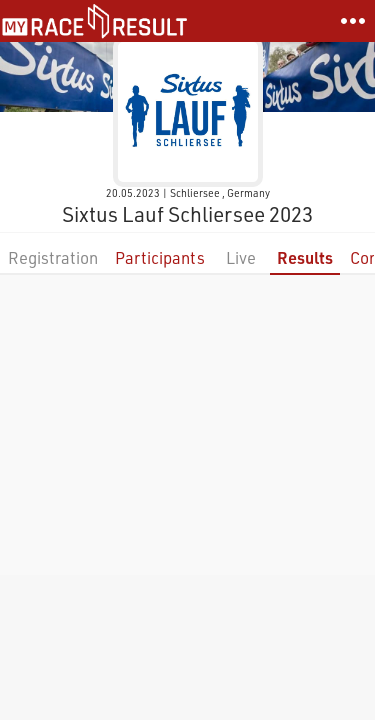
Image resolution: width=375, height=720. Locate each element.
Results (305, 257)
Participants (160, 257)
